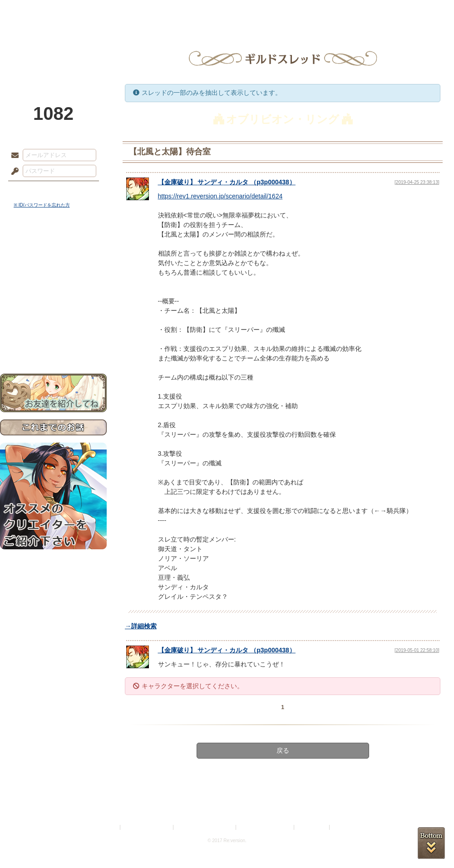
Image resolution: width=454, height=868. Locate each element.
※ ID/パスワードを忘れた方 (42, 205)
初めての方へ (53, 329)
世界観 (53, 248)
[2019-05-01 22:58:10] (417, 650)
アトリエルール (53, 304)
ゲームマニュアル (53, 279)
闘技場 (421, 11)
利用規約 (108, 827)
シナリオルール (53, 293)
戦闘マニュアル (53, 316)
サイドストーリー (53, 264)
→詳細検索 (141, 626)
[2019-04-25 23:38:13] (417, 182)
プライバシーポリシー (147, 827)
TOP (33, 11)
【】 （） (227, 182)
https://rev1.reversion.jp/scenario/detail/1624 (220, 196)
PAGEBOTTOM (431, 843)
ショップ (356, 11)
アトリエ (227, 11)
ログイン (32, 190)
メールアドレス (13, 156)
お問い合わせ (53, 345)
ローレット (163, 11)
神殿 (98, 11)
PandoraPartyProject (53, 50)
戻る (283, 750)
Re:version (345, 827)
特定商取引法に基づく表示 (205, 827)
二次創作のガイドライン (266, 827)
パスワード (13, 172)
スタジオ (291, 11)
